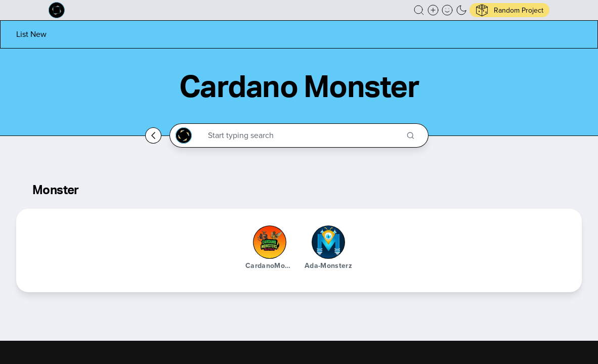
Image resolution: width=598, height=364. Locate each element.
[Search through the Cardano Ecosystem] (303, 135)
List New (31, 34)
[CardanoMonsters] (270, 242)
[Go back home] (153, 135)
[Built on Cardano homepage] (57, 10)
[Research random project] (509, 10)
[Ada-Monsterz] (328, 242)
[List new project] (31, 34)
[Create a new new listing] (433, 10)
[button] (419, 10)
